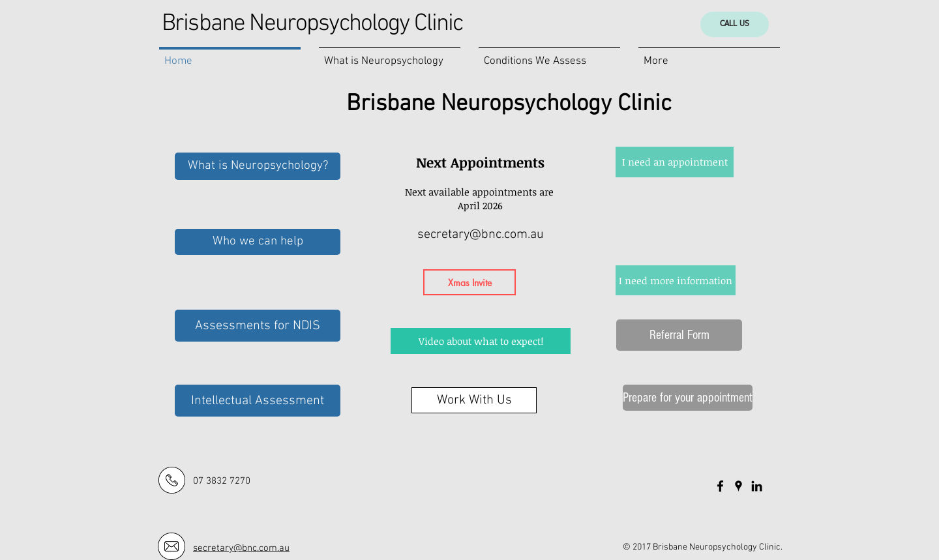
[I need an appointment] (675, 162)
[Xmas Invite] (469, 282)
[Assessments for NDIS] (258, 326)
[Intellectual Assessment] (258, 401)
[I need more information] (676, 280)
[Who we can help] (258, 242)
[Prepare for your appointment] (688, 398)
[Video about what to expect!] (481, 341)
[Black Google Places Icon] (738, 486)
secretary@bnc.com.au (481, 235)
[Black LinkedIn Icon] (757, 486)
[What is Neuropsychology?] (258, 166)
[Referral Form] (679, 335)
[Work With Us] (474, 400)
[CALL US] (735, 24)
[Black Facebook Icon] (720, 486)
